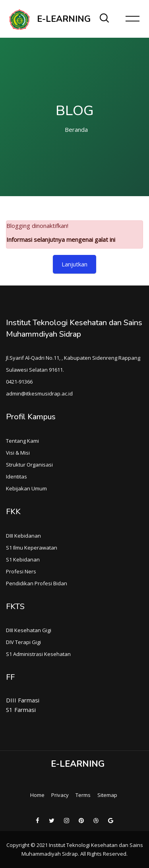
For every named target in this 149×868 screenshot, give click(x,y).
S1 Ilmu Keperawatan (32, 548)
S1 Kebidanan (23, 559)
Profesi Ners (21, 571)
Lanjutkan (74, 264)
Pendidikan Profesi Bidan (37, 583)
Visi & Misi (18, 453)
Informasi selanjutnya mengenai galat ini (61, 239)
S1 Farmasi (21, 710)
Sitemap (107, 795)
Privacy (60, 795)
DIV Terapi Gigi (23, 642)
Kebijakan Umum (26, 488)
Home (37, 795)
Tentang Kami (22, 441)
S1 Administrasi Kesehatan (38, 654)
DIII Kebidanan (23, 536)
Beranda (76, 129)
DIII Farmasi (23, 700)
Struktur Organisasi (29, 465)
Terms (83, 795)
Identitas (16, 476)
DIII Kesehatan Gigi (29, 630)
